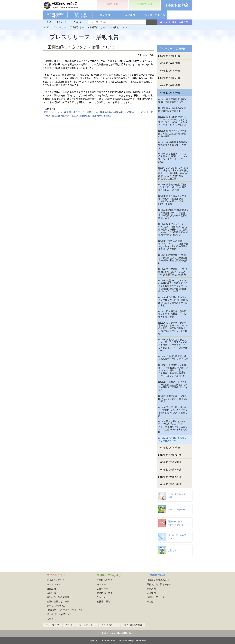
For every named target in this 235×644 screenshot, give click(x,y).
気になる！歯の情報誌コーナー (62, 597)
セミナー (101, 584)
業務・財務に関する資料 (159, 584)
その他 (150, 601)
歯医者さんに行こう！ (58, 580)
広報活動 (51, 593)
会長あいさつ (62, 22)
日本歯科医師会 (156, 575)
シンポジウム (54, 584)
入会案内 (151, 593)
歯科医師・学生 (105, 593)
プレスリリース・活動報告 (172, 49)
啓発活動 (51, 589)
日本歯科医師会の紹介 (158, 580)
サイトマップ (52, 625)
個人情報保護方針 (133, 625)
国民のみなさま (56, 575)
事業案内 (151, 589)
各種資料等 (102, 589)
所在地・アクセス (156, 597)
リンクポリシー (110, 625)
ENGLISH (78, 22)
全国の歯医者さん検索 (58, 601)
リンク (69, 625)
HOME (48, 22)
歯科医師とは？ (105, 580)
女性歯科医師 (104, 601)
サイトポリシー (87, 625)
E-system (102, 597)
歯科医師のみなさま (109, 575)
